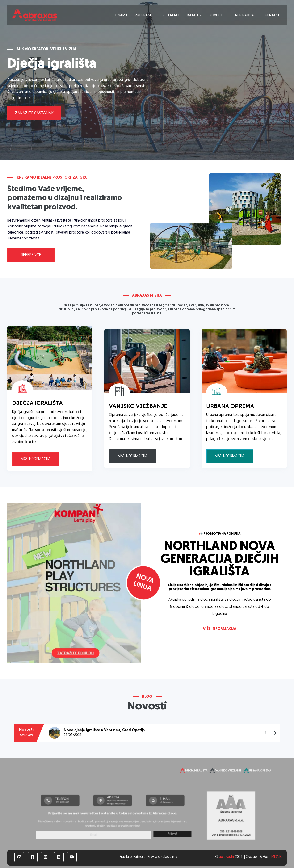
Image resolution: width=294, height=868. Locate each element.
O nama (121, 15)
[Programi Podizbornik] (155, 15)
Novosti (216, 15)
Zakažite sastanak (34, 113)
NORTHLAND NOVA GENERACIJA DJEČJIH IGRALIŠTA (220, 560)
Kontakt (272, 15)
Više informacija (36, 459)
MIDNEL (277, 857)
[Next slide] (275, 733)
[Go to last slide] (266, 733)
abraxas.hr (227, 857)
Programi (143, 15)
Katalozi (195, 15)
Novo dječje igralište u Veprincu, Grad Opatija (104, 730)
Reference (171, 15)
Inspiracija (244, 15)
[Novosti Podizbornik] (227, 15)
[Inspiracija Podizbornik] (257, 15)
